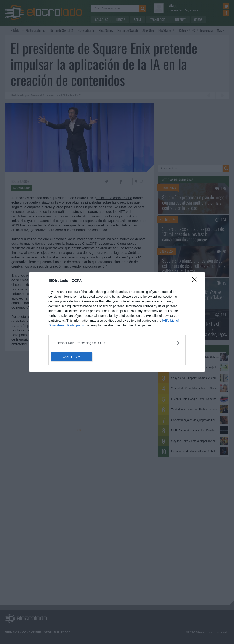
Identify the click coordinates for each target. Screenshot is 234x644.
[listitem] (117, 343)
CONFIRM (73, 357)
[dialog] (117, 322)
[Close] (196, 281)
